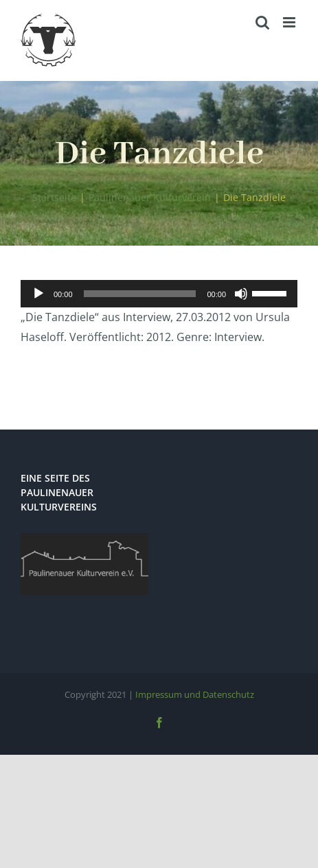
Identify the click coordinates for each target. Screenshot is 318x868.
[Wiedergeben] (38, 294)
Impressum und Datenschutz (195, 694)
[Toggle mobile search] (262, 22)
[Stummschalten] (241, 294)
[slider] (140, 294)
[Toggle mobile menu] (290, 22)
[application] (159, 294)
